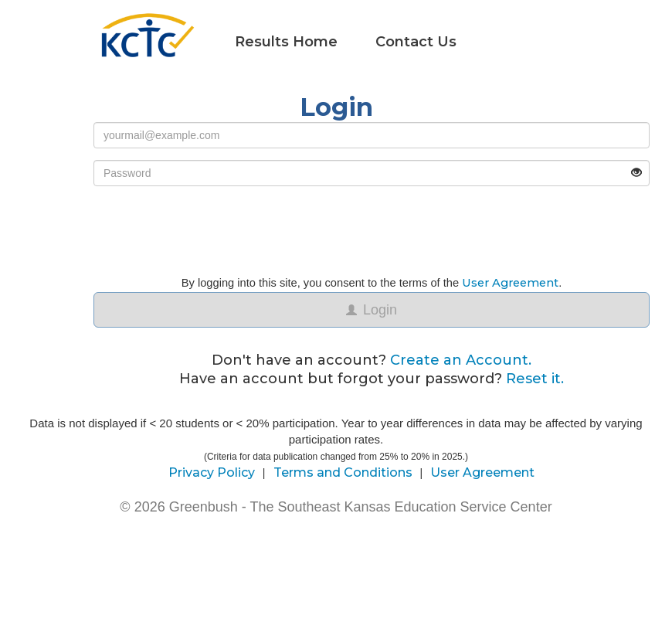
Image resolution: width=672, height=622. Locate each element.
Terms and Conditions (343, 472)
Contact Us (416, 42)
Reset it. (535, 379)
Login (372, 310)
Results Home (286, 42)
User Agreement (510, 283)
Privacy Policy (212, 472)
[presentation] (211, 228)
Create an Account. (461, 360)
